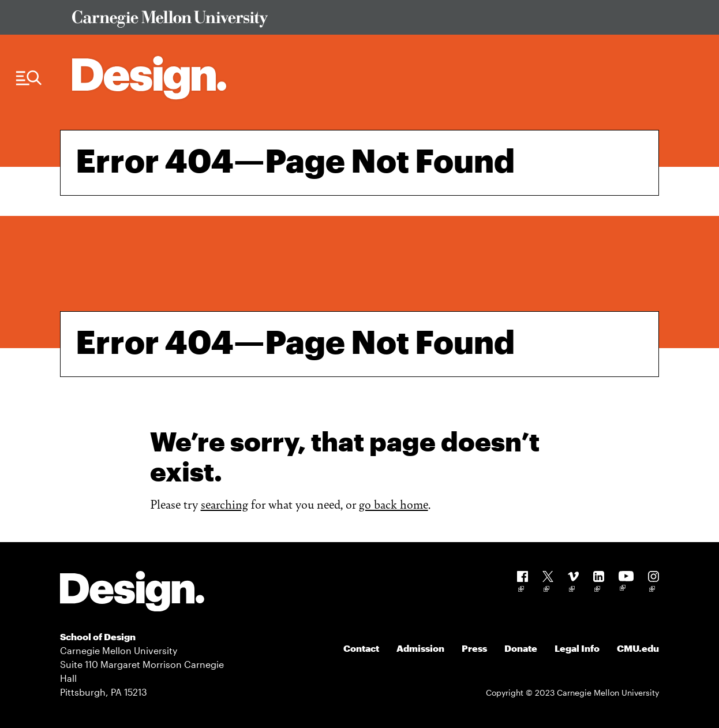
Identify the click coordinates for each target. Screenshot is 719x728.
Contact (361, 648)
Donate (521, 648)
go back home (394, 504)
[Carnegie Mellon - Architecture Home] (149, 78)
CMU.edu (638, 648)
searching (224, 504)
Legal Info (577, 648)
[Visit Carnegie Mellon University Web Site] (358, 21)
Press (474, 648)
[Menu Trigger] (29, 78)
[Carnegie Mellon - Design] (132, 593)
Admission (420, 648)
